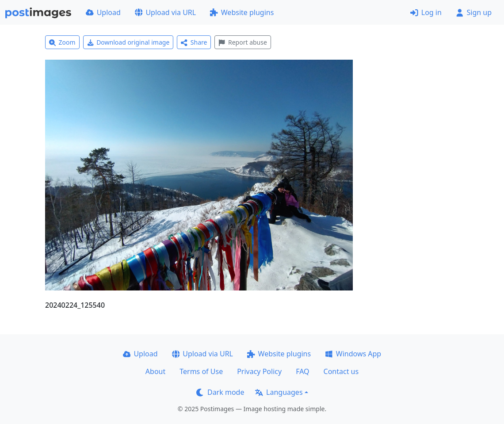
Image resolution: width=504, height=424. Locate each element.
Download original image (128, 42)
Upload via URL (165, 12)
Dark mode (220, 392)
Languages (279, 392)
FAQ (302, 371)
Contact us (341, 371)
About (155, 371)
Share (194, 42)
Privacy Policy (259, 371)
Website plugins (242, 12)
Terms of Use (201, 371)
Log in (426, 12)
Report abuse (242, 42)
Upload (103, 12)
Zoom (62, 42)
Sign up (474, 12)
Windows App (353, 354)
